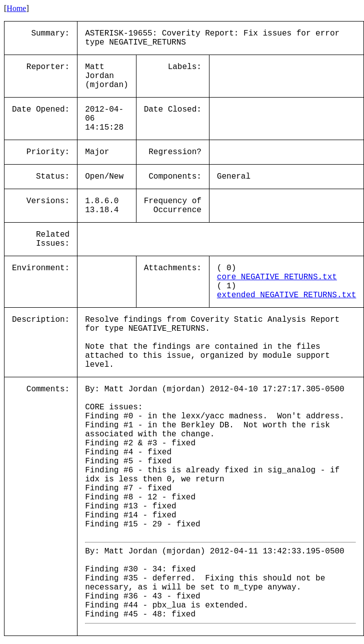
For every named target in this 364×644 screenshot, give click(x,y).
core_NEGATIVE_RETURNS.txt (277, 277)
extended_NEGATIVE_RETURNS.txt (286, 295)
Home (16, 8)
